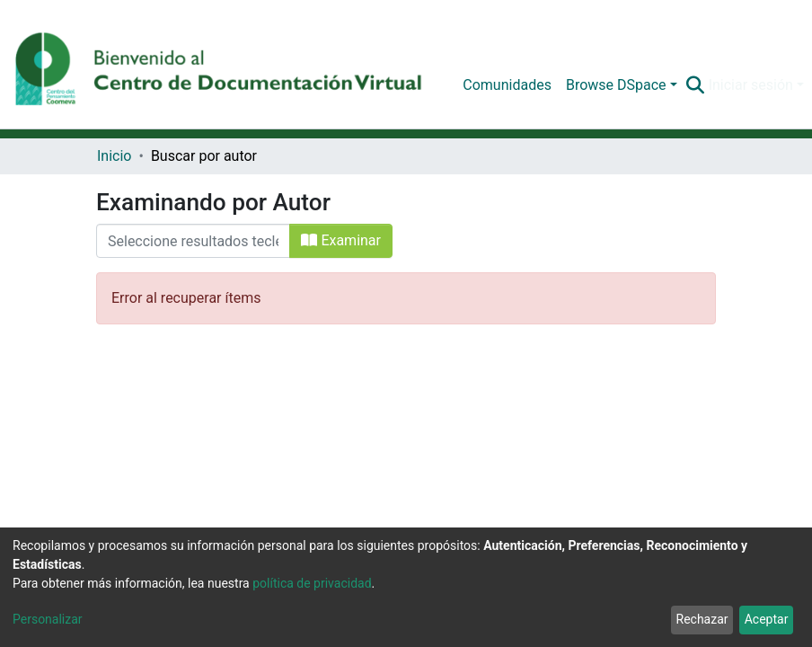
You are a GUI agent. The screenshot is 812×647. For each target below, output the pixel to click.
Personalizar (48, 619)
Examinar (341, 240)
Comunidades (507, 85)
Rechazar (702, 619)
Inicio (114, 156)
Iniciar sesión (751, 85)
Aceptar (767, 619)
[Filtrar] (193, 241)
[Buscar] (696, 85)
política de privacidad (312, 583)
